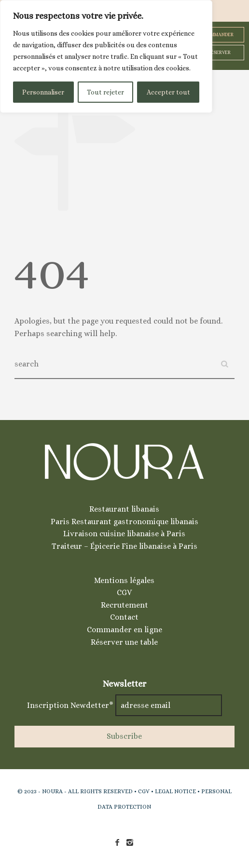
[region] (106, 56)
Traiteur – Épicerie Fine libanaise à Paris (124, 546)
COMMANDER (219, 34)
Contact (124, 617)
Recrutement (124, 605)
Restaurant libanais (124, 509)
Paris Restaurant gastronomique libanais (124, 522)
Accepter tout (168, 92)
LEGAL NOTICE (175, 791)
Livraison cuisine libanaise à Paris (124, 534)
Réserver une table (124, 642)
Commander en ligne (124, 630)
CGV (124, 592)
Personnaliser (43, 92)
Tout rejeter (105, 92)
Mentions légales (124, 580)
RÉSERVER (219, 52)
